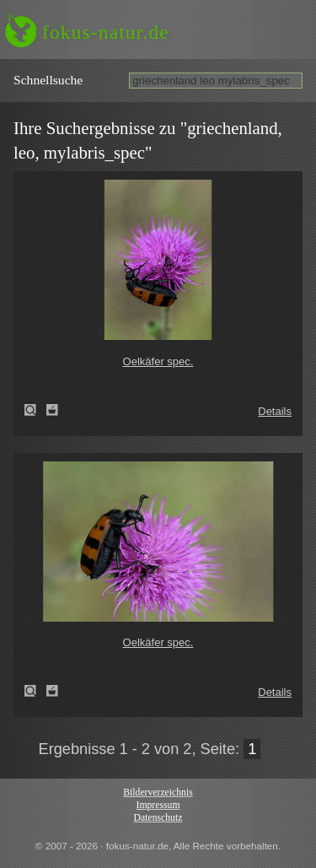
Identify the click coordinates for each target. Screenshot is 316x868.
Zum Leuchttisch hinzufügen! (52, 410)
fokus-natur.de (106, 32)
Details (275, 411)
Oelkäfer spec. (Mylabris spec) (35, 410)
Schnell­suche (48, 80)
